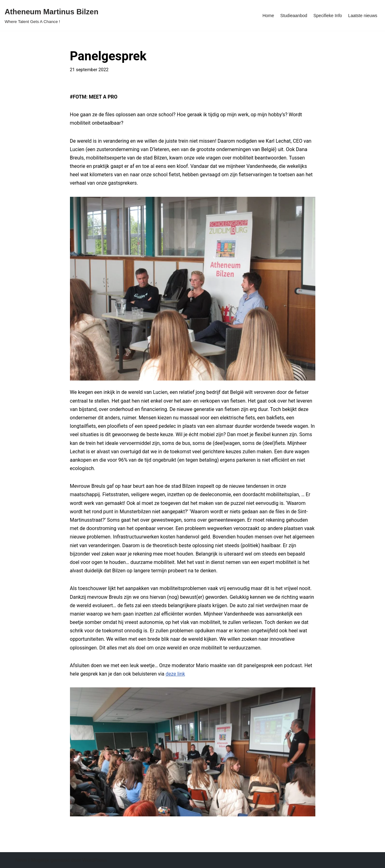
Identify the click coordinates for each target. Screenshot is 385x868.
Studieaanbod (294, 16)
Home (268, 16)
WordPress (95, 860)
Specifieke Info (328, 16)
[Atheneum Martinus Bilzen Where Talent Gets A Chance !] (51, 15)
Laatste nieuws (363, 16)
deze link (175, 674)
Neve (21, 860)
